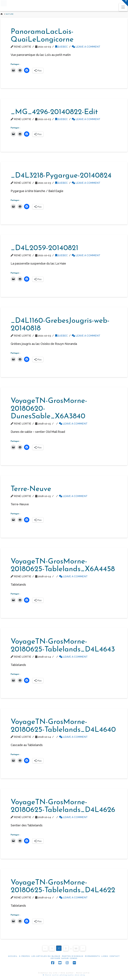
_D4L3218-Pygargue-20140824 (61, 176)
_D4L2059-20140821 (44, 248)
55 (76, 948)
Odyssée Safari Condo (64, 958)
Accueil (13, 956)
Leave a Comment (86, 47)
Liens (105, 956)
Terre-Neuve (31, 489)
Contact (115, 956)
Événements (92, 956)
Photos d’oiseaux (73, 956)
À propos (24, 956)
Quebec (61, 47)
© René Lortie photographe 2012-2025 (64, 975)
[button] (123, 7)
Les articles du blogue (46, 956)
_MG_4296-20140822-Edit (54, 112)
